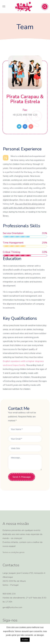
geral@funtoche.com (12, 607)
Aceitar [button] (25, 640)
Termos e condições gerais (14, 552)
